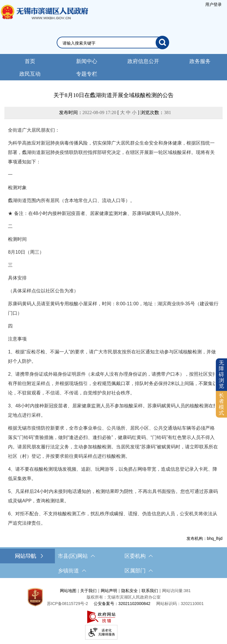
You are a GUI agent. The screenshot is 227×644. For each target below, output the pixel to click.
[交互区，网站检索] (114, 43)
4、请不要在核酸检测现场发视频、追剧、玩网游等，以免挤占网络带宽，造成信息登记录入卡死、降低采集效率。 (113, 474)
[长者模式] (221, 404)
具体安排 (17, 278)
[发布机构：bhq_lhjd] (113, 538)
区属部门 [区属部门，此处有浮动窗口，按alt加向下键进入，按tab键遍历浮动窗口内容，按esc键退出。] (139, 571)
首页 (30, 61)
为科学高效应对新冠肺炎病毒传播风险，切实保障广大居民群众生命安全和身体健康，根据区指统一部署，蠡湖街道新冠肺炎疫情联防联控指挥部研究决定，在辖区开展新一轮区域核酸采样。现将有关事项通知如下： (111, 152)
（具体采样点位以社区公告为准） (43, 291)
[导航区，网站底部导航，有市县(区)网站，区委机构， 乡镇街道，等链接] (114, 563)
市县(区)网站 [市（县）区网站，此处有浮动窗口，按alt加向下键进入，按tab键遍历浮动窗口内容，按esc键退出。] (76, 556)
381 (167, 112)
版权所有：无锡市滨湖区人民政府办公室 (124, 597)
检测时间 (17, 239)
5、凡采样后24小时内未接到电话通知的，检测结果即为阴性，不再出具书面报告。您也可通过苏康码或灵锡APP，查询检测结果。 (113, 496)
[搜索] (162, 43)
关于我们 (88, 591)
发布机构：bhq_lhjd (205, 538)
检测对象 (17, 188)
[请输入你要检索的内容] (109, 43)
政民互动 (30, 74)
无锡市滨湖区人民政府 (44, 18)
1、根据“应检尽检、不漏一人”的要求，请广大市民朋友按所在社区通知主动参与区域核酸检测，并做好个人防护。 (112, 356)
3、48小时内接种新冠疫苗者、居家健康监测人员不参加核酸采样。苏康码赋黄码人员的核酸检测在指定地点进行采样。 (113, 410)
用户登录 (213, 4)
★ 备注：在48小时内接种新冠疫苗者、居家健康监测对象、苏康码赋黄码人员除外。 (96, 213)
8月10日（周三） (26, 252)
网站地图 (68, 591)
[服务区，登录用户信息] (213, 4)
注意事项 (17, 339)
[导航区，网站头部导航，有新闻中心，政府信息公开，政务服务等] (114, 67)
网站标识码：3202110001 (180, 604)
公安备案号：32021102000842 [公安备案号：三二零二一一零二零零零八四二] (122, 604)
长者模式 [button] (221, 404)
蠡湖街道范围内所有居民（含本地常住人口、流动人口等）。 (71, 200)
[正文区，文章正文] (114, 316)
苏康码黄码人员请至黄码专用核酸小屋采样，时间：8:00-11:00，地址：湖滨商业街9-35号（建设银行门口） (113, 308)
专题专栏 (87, 74)
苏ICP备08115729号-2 (68, 604)
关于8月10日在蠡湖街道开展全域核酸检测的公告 (114, 95)
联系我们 (150, 591)
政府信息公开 (143, 61)
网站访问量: (173, 591)
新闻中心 (87, 61)
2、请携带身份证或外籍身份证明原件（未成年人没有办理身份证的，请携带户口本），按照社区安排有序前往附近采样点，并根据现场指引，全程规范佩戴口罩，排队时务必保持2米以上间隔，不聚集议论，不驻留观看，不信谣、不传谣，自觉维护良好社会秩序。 (113, 383)
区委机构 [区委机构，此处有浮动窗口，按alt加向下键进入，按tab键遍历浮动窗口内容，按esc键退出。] (139, 556)
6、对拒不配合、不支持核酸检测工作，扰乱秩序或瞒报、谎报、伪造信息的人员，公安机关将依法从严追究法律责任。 (113, 518)
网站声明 (109, 591)
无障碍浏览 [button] (221, 374)
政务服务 (200, 61)
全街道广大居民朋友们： (34, 130)
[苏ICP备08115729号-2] (68, 604)
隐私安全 (130, 591)
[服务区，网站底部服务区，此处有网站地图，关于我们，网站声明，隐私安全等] (114, 612)
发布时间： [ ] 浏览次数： (115, 112)
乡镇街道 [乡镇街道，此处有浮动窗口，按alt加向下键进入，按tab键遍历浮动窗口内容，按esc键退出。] (72, 571)
